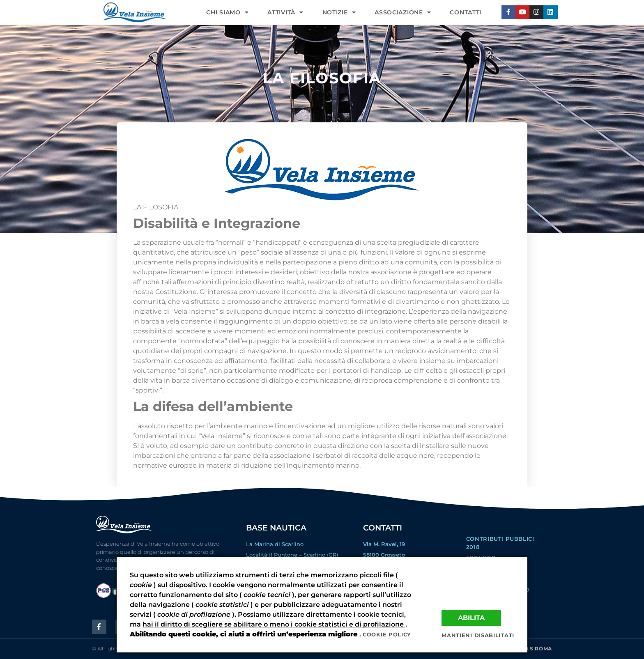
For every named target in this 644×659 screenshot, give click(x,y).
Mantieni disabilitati (478, 635)
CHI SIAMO (227, 12)
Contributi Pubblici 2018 (500, 543)
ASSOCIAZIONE (403, 12)
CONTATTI (466, 12)
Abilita (471, 617)
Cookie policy (387, 634)
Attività (285, 12)
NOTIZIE (339, 12)
